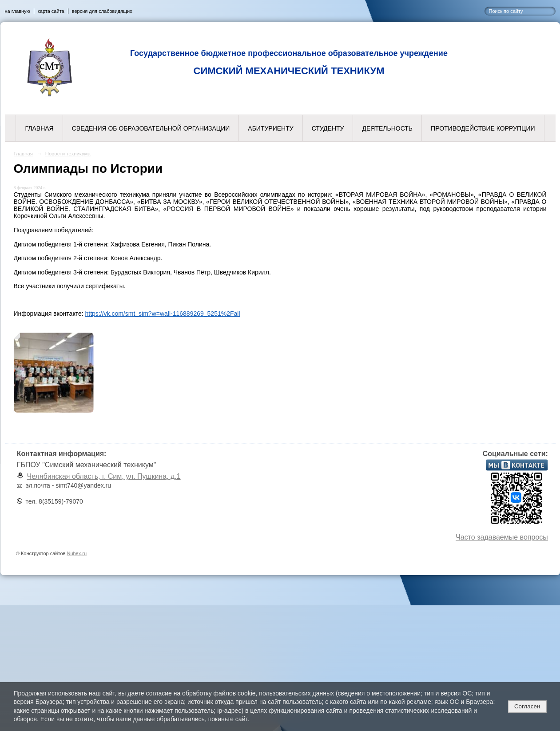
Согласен (527, 706)
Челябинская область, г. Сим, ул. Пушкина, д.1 (104, 476)
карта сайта (51, 11)
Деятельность (387, 128)
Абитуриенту (270, 128)
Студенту (328, 128)
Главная (39, 128)
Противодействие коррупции (483, 128)
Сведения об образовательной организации (151, 128)
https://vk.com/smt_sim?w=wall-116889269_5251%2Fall (163, 314)
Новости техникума (68, 154)
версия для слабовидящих (102, 11)
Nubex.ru (77, 553)
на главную (18, 11)
